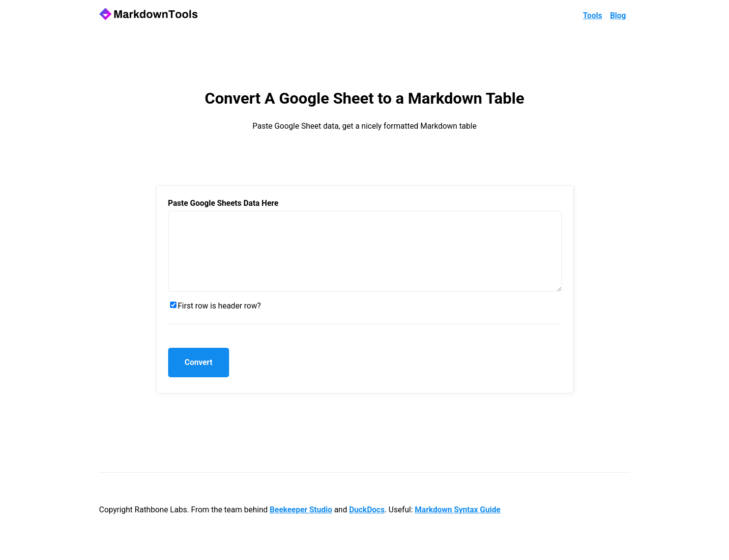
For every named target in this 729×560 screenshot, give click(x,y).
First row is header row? (219, 321)
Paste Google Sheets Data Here (223, 203)
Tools (593, 15)
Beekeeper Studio (301, 524)
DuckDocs (367, 524)
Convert (199, 377)
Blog (618, 15)
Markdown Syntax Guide (458, 524)
